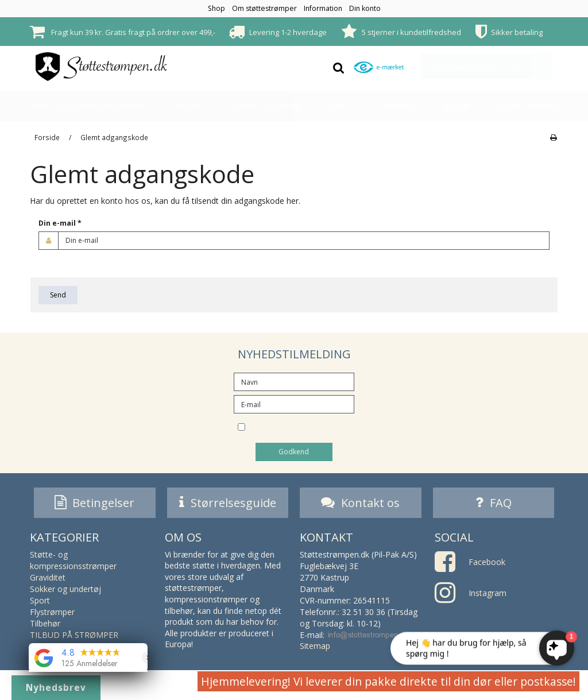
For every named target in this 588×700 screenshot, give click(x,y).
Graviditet (189, 107)
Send (58, 295)
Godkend (294, 452)
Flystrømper (394, 107)
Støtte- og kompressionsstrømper (87, 107)
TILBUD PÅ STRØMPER (527, 107)
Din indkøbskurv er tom (492, 66)
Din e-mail (60, 223)
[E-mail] (294, 403)
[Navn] (294, 381)
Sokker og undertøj (267, 107)
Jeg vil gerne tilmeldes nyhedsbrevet (303, 428)
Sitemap (315, 647)
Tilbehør (456, 107)
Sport (338, 107)
